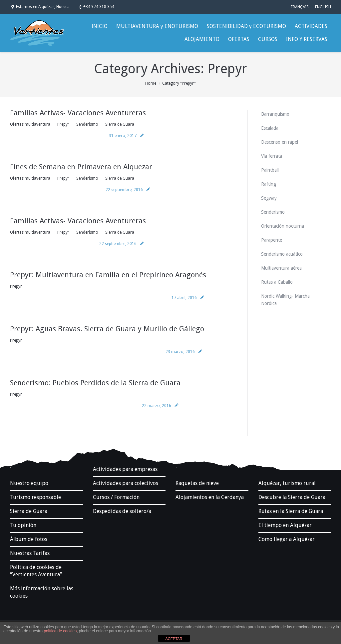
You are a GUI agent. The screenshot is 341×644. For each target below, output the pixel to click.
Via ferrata (272, 156)
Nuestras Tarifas (30, 553)
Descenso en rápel (280, 142)
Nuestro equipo (29, 483)
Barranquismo (275, 114)
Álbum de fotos (29, 539)
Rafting (269, 184)
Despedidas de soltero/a (122, 511)
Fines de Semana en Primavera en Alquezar (81, 167)
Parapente (272, 240)
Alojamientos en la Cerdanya (210, 497)
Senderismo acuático (282, 254)
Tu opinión (23, 525)
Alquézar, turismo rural (287, 483)
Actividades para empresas (125, 469)
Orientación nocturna (283, 226)
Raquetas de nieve (197, 483)
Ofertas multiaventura (30, 124)
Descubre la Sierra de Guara (292, 497)
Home (151, 83)
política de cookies (60, 631)
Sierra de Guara (120, 124)
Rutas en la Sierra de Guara (291, 511)
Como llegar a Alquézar (287, 539)
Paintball (270, 170)
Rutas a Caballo (277, 282)
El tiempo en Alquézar (285, 525)
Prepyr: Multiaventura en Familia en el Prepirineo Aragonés (108, 275)
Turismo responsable (35, 497)
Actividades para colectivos (126, 483)
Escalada (270, 128)
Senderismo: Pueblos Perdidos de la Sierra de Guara (95, 383)
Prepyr (63, 124)
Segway (269, 198)
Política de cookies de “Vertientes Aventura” (36, 571)
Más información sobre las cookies (42, 592)
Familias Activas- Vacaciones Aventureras (78, 113)
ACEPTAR (174, 639)
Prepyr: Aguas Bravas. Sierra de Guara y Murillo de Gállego (107, 329)
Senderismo (87, 124)
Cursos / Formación (116, 497)
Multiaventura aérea (281, 268)
